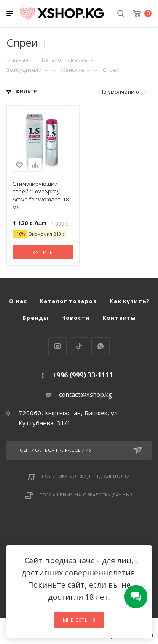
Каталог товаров (67, 60)
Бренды (35, 318)
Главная (17, 60)
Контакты (119, 318)
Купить (43, 252)
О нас (18, 301)
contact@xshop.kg (86, 394)
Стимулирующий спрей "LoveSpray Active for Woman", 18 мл (41, 195)
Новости (75, 318)
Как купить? (130, 301)
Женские (75, 70)
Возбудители (27, 70)
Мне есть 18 (79, 620)
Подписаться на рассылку (79, 450)
